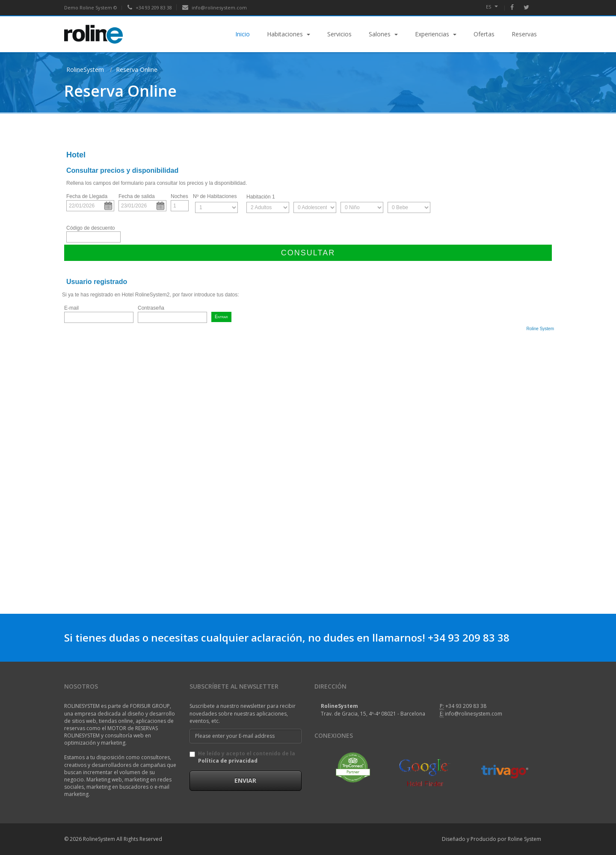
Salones (383, 34)
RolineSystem (85, 70)
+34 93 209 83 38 (150, 7)
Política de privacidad (228, 761)
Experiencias (436, 34)
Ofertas (484, 34)
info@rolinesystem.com (215, 7)
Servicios (339, 34)
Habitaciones (289, 34)
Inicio (243, 34)
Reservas (524, 34)
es (492, 7)
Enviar (245, 780)
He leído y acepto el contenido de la (242, 757)
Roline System (528, 839)
